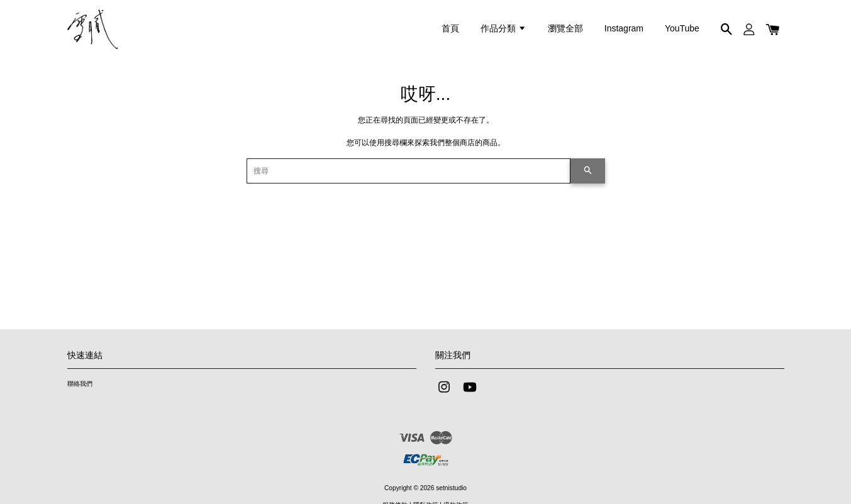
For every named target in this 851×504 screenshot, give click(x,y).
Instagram (624, 28)
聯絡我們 (80, 384)
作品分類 (503, 28)
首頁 (450, 28)
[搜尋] (409, 171)
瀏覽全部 (565, 28)
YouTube (682, 28)
